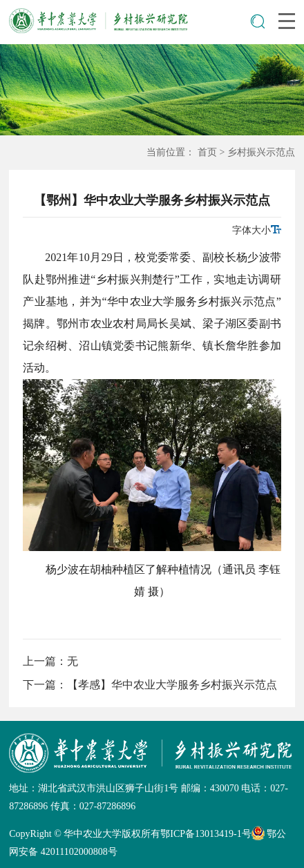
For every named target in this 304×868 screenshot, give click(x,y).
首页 (207, 152)
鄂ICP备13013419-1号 (206, 834)
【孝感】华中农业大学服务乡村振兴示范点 (172, 685)
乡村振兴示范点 (261, 152)
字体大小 (257, 230)
